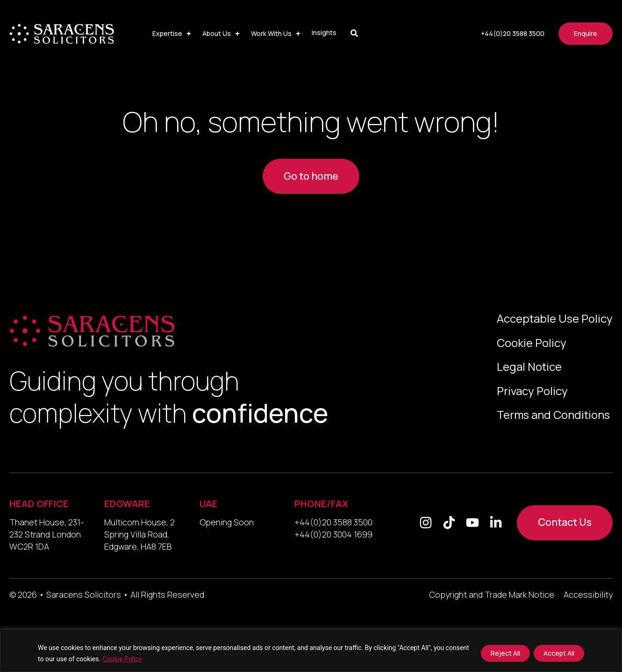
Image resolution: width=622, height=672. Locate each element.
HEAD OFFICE (39, 504)
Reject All (505, 653)
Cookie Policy (122, 659)
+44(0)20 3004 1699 (333, 534)
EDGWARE (127, 504)
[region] (311, 651)
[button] (173, 34)
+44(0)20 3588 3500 (333, 522)
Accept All (559, 653)
